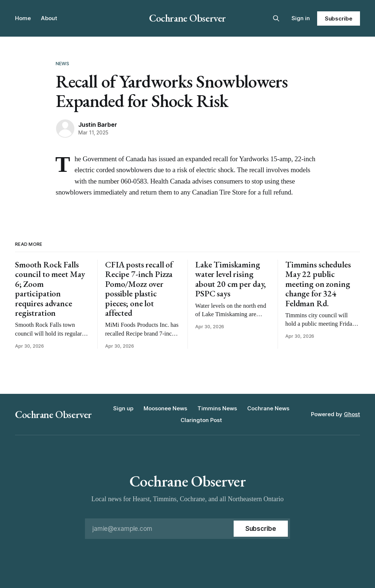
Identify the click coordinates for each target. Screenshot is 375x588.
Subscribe (339, 19)
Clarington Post (201, 420)
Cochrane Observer (187, 18)
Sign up (123, 408)
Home (23, 18)
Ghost (352, 414)
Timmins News (217, 408)
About (49, 18)
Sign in (301, 18)
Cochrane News (268, 408)
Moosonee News (165, 408)
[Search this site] (276, 18)
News (63, 63)
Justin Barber (98, 125)
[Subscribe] (261, 529)
